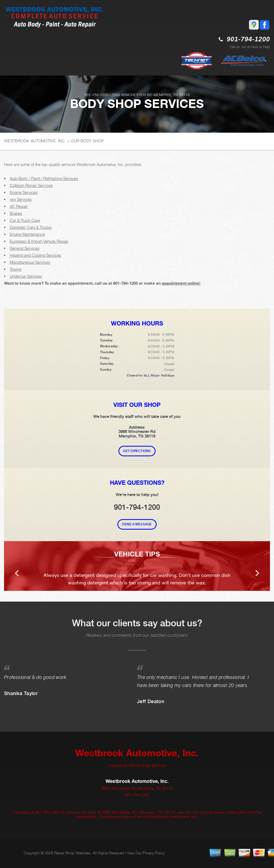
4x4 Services (21, 199)
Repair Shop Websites (72, 853)
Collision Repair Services (31, 185)
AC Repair (19, 206)
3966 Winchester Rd (132, 95)
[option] (137, 566)
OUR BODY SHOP (87, 141)
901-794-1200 (248, 39)
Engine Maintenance (27, 234)
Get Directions (137, 451)
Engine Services (24, 192)
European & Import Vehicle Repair (39, 241)
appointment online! (181, 283)
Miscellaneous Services (30, 262)
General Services (24, 248)
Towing (16, 269)
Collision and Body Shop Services (137, 765)
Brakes (16, 213)
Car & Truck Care (25, 220)
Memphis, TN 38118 (172, 95)
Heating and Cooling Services (35, 255)
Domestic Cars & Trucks (30, 227)
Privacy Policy (154, 853)
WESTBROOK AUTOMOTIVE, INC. (35, 141)
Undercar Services (26, 276)
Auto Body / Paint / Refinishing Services (44, 178)
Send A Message (137, 524)
